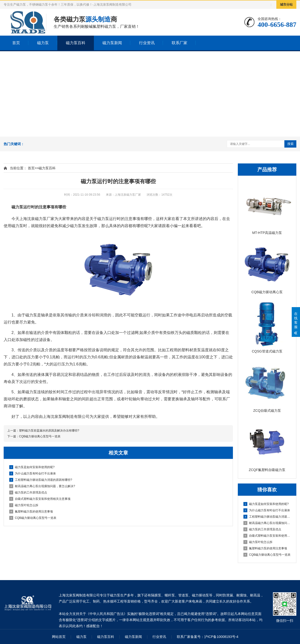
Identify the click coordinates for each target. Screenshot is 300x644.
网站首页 (59, 637)
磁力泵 (43, 43)
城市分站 (286, 5)
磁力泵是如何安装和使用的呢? (266, 504)
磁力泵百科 (76, 43)
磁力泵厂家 (45, 219)
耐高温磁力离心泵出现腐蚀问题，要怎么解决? (267, 523)
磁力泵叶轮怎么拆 (258, 542)
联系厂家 (180, 43)
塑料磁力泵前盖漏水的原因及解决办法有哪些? (49, 431)
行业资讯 (147, 43)
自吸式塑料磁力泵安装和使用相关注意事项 (267, 536)
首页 (16, 43)
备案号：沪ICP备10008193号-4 (214, 637)
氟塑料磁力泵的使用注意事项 (265, 548)
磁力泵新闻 (112, 43)
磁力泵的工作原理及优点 (262, 529)
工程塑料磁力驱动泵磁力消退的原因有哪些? (267, 517)
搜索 (290, 144)
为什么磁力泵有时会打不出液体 (267, 510)
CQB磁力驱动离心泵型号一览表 (267, 555)
